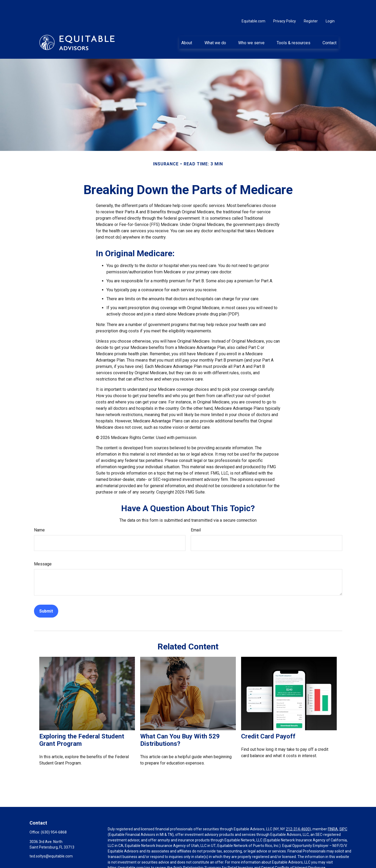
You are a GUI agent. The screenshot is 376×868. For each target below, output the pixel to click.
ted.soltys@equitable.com (51, 840)
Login (330, 5)
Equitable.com (253, 5)
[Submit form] (46, 595)
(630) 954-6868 (54, 816)
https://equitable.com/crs (129, 852)
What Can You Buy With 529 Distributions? (180, 724)
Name (39, 514)
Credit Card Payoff (268, 721)
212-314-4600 (298, 813)
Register (311, 5)
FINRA (333, 813)
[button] (187, 27)
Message (43, 548)
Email (196, 514)
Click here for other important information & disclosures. (154, 862)
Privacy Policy (285, 5)
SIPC (343, 813)
